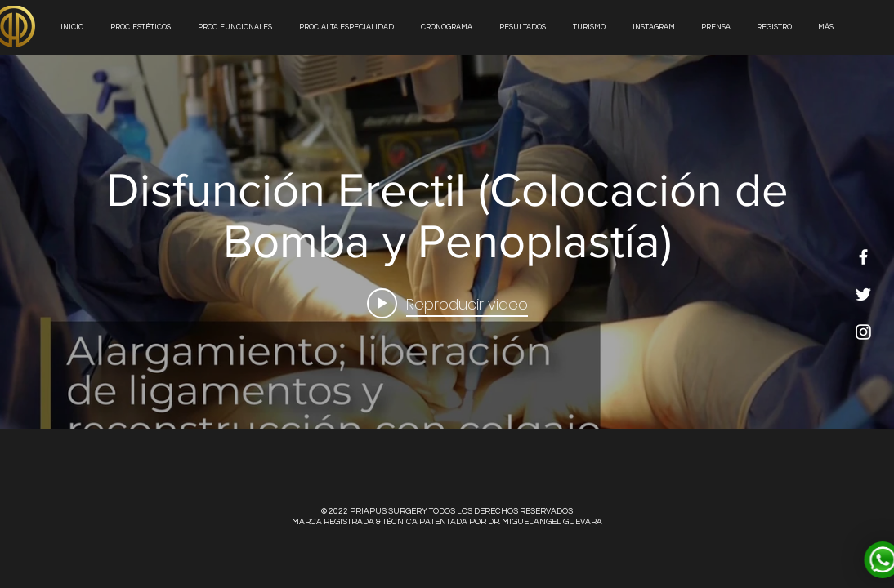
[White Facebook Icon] (863, 257)
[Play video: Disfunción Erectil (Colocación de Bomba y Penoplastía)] (447, 303)
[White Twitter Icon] (863, 294)
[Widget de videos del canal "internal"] (447, 242)
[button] (524, 27)
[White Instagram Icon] (863, 332)
